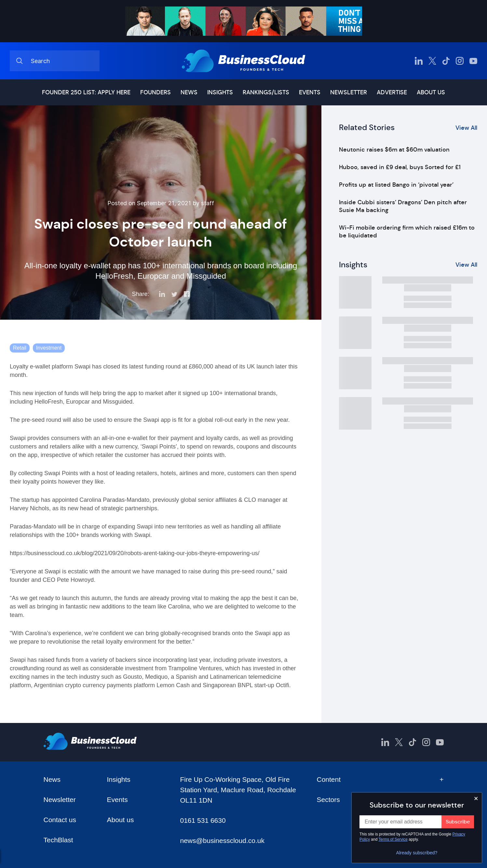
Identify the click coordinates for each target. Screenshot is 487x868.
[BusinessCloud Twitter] (432, 61)
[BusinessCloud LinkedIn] (419, 61)
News (189, 92)
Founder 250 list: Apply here (86, 92)
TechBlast (58, 840)
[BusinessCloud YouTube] (473, 61)
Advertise (392, 92)
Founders (156, 92)
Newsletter (349, 92)
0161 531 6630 (203, 820)
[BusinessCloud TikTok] (446, 61)
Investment (49, 348)
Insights (220, 92)
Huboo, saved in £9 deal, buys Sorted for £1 (400, 167)
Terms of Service (393, 839)
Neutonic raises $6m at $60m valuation (394, 150)
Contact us (60, 820)
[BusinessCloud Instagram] (460, 61)
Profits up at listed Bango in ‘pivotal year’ (396, 185)
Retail (20, 348)
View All (466, 128)
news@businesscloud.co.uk (222, 841)
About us (431, 92)
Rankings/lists (266, 92)
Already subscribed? (417, 853)
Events (310, 92)
